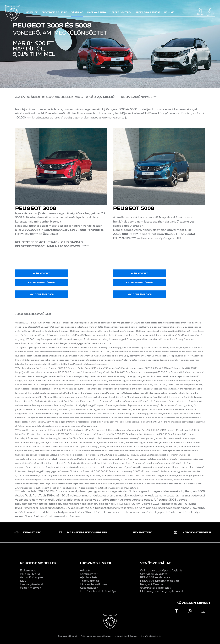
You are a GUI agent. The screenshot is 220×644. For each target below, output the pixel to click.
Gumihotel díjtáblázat (155, 588)
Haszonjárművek (32, 584)
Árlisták (85, 570)
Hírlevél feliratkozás (94, 584)
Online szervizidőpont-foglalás (161, 570)
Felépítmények (31, 588)
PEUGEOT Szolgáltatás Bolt (160, 581)
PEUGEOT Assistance (155, 577)
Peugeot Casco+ (152, 584)
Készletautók (89, 588)
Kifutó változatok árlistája (98, 591)
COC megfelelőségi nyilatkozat (162, 591)
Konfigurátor (89, 574)
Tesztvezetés (89, 581)
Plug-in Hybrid (30, 574)
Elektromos (28, 570)
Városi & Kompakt (32, 577)
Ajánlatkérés (89, 577)
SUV (23, 581)
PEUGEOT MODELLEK (38, 563)
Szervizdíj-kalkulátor (154, 574)
